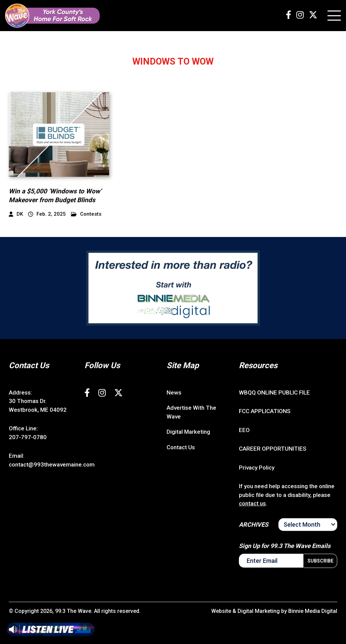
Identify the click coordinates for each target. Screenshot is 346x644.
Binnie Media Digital (313, 611)
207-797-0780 (28, 437)
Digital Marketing (188, 432)
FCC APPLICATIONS (265, 411)
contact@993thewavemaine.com (52, 464)
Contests (86, 214)
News (174, 392)
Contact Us (181, 447)
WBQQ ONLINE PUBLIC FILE (274, 392)
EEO (244, 430)
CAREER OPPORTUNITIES (273, 449)
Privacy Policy (257, 468)
